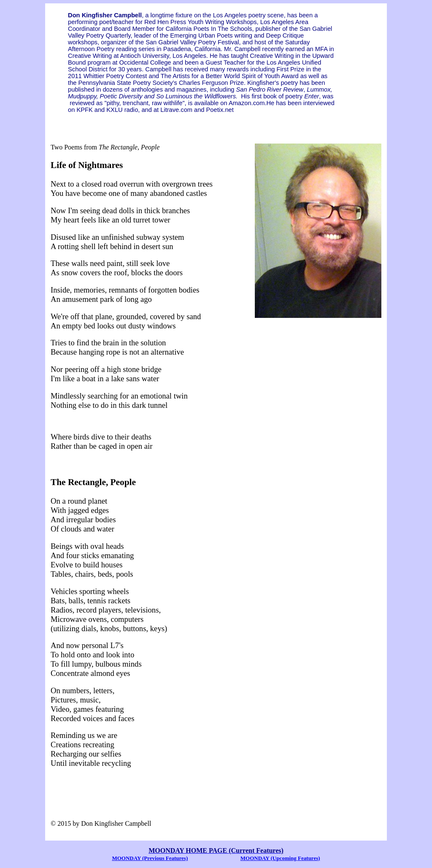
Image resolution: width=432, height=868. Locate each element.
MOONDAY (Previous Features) (150, 858)
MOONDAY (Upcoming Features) (280, 858)
